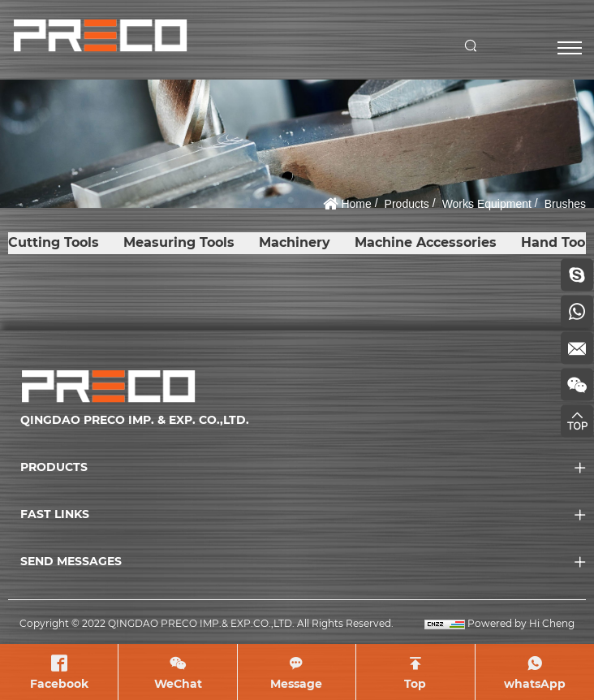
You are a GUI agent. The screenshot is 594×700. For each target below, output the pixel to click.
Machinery (295, 242)
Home (356, 204)
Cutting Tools (54, 242)
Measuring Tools (179, 242)
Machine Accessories (426, 242)
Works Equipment (487, 204)
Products (407, 204)
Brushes (565, 204)
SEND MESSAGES (71, 561)
